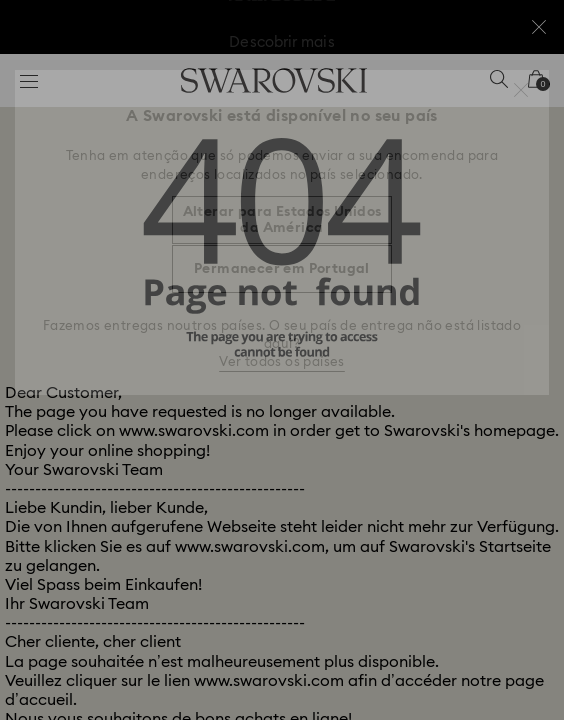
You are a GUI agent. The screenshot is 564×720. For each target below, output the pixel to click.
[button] (521, 90)
